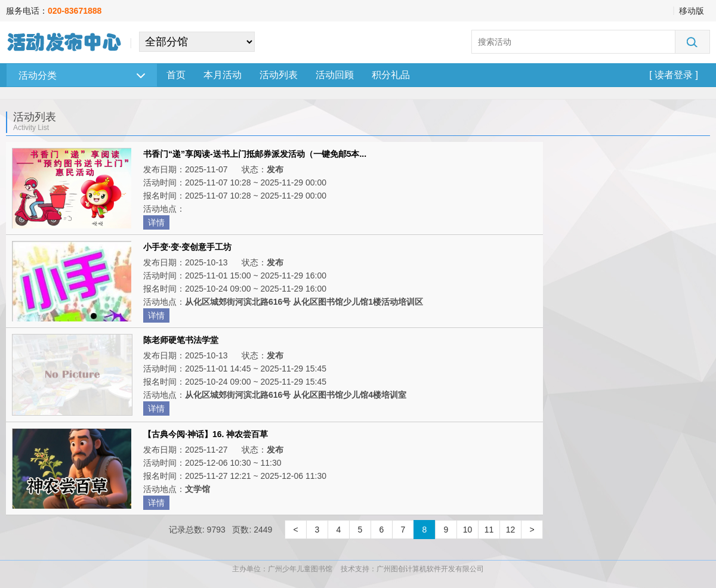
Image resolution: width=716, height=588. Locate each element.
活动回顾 (335, 75)
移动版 (692, 11)
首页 (176, 75)
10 (468, 530)
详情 (156, 222)
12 (511, 530)
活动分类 (82, 75)
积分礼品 (391, 75)
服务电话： (54, 11)
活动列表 (279, 75)
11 (489, 530)
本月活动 (223, 75)
